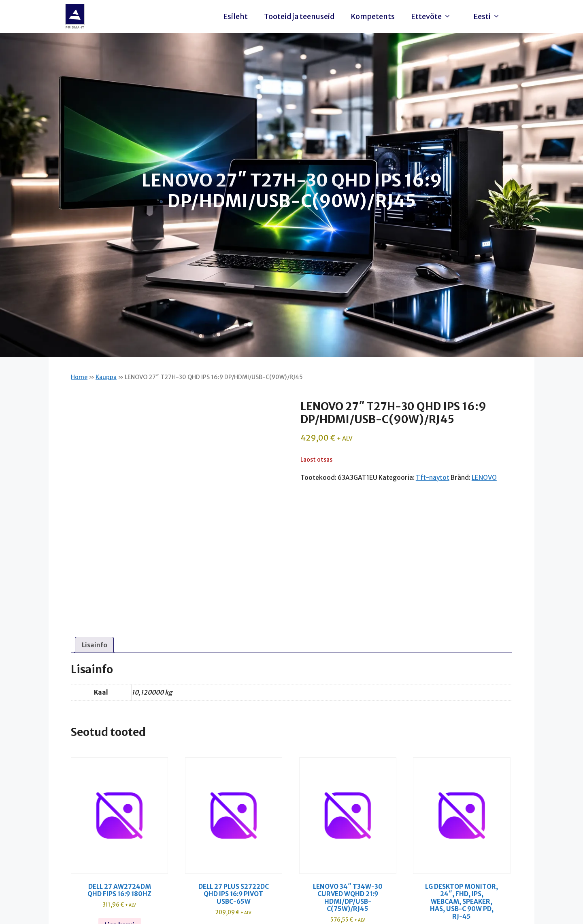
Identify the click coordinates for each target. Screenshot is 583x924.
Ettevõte (433, 17)
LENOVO (484, 478)
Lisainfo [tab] (95, 645)
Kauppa (106, 377)
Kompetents (373, 16)
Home (79, 377)
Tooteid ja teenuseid (299, 16)
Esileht (235, 16)
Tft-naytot (433, 478)
